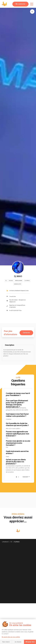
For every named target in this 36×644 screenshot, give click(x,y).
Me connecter (20, 4)
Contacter (26, 333)
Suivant (25, 477)
